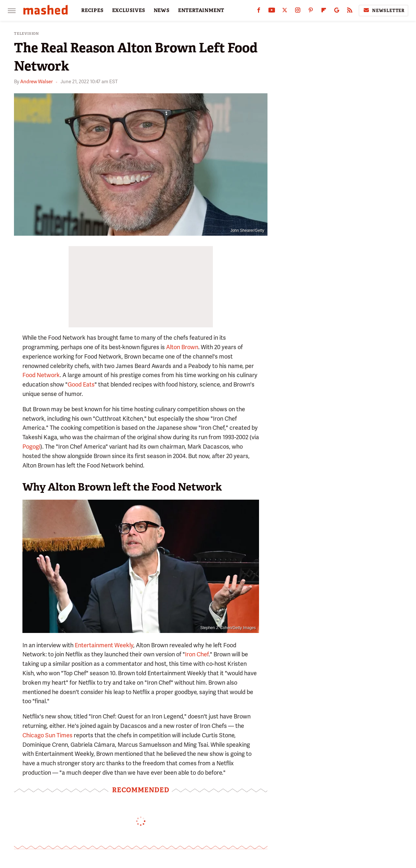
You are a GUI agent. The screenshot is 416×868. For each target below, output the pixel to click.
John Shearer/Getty (247, 230)
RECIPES (92, 10)
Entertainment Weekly (104, 645)
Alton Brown (182, 347)
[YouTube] (272, 12)
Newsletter (383, 10)
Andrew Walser (36, 82)
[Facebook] (259, 12)
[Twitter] (285, 12)
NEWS (162, 10)
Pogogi (31, 447)
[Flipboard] (324, 12)
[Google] (337, 12)
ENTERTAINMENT (201, 10)
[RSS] (350, 12)
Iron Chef (197, 654)
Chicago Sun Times (47, 735)
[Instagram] (298, 12)
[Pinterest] (311, 12)
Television (26, 34)
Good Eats (81, 384)
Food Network (41, 375)
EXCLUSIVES (129, 10)
